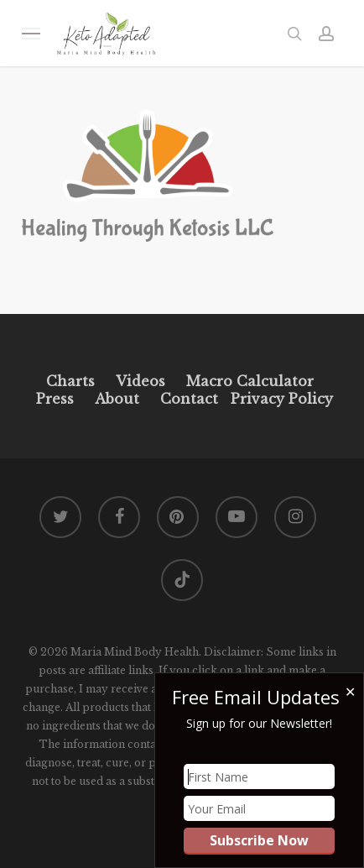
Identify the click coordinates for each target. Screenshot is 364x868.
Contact (189, 399)
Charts (70, 381)
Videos (140, 381)
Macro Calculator (250, 381)
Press (55, 399)
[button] (31, 33)
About (117, 399)
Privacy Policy (280, 399)
